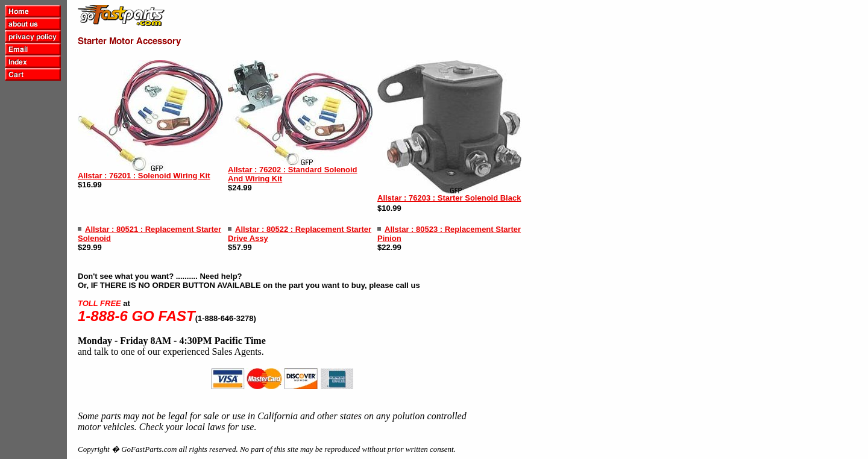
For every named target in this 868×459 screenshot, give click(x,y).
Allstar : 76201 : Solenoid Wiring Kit (144, 176)
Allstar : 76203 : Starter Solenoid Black (449, 198)
